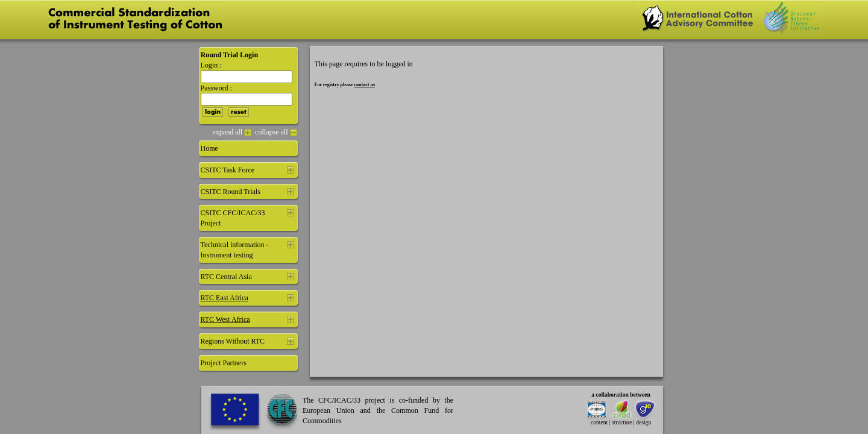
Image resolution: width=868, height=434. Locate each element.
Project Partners (224, 363)
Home (209, 148)
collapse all (276, 132)
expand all (232, 132)
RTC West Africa (225, 319)
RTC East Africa (225, 298)
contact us (364, 85)
